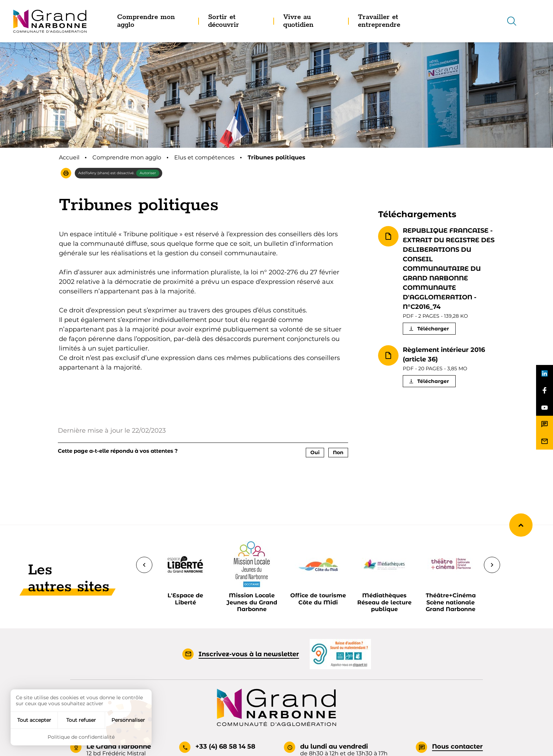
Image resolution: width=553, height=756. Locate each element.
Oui (315, 452)
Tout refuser (81, 720)
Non (338, 452)
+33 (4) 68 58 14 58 (225, 746)
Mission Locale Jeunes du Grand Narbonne (252, 602)
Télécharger (433, 329)
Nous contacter (457, 746)
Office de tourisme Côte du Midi (318, 599)
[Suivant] (492, 565)
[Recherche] (512, 21)
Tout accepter (34, 720)
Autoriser (148, 173)
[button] (66, 173)
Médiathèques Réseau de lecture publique (384, 602)
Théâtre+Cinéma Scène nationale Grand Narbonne (451, 602)
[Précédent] (144, 565)
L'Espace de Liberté (185, 599)
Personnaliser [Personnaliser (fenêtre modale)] (128, 720)
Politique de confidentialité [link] (81, 737)
